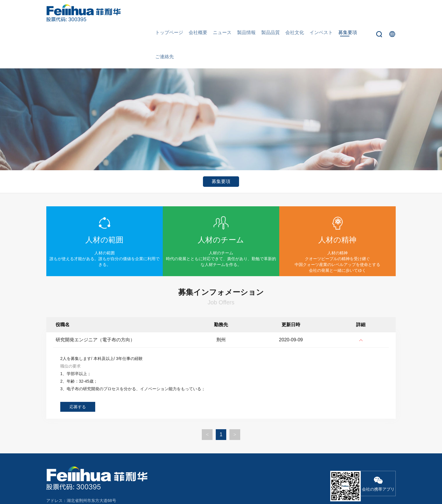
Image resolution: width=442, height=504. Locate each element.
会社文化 (290, 13)
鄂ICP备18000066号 (338, 486)
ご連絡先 (361, 13)
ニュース (224, 13)
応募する (78, 365)
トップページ (175, 13)
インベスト (315, 13)
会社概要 (202, 13)
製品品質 (268, 13)
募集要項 (339, 13)
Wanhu (389, 486)
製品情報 (246, 13)
